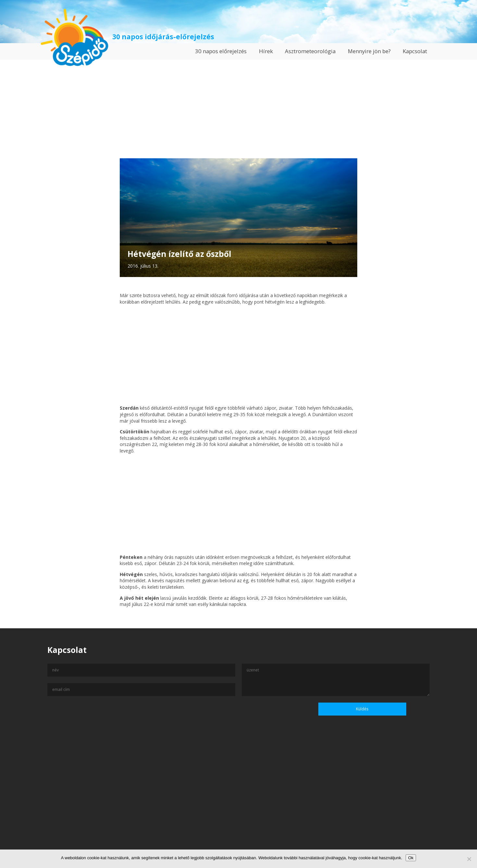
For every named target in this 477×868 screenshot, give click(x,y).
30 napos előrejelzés (221, 51)
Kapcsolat (415, 51)
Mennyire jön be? (369, 51)
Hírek (266, 51)
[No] (469, 859)
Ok (411, 858)
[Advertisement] (238, 105)
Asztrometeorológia (310, 51)
